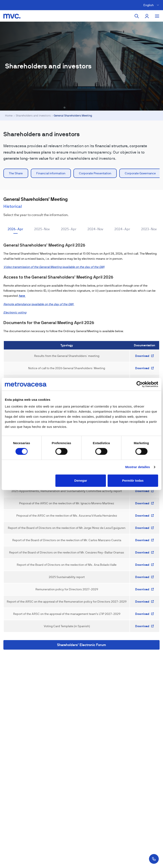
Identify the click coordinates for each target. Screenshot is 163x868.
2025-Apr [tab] (69, 229)
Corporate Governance (140, 173)
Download (145, 356)
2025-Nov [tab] (42, 229)
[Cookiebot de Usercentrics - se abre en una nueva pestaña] (140, 384)
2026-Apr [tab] (15, 229)
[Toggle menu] (157, 16)
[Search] (137, 16)
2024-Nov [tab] (95, 229)
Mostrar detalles (138, 467)
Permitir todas (133, 480)
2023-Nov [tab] (149, 229)
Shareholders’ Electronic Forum (82, 645)
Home (9, 116)
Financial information (51, 173)
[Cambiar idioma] (152, 5)
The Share (16, 173)
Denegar (81, 480)
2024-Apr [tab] (122, 229)
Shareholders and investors (33, 116)
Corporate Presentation (95, 173)
